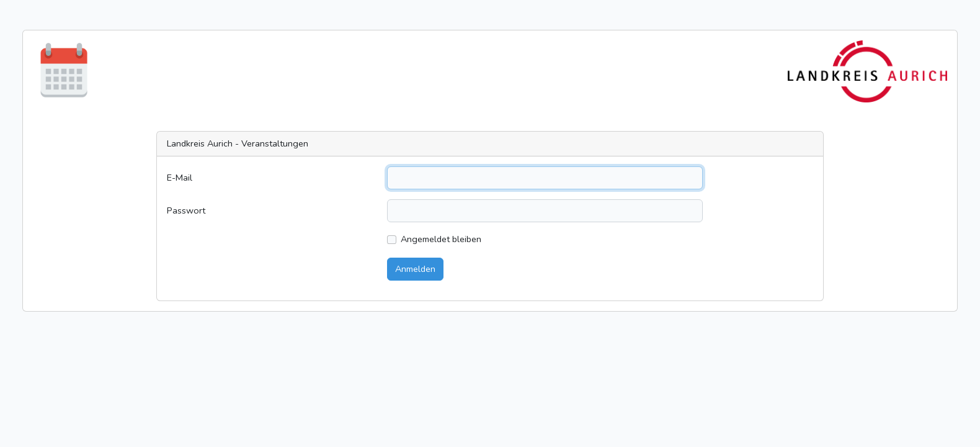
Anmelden (415, 269)
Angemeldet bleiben (441, 239)
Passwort (186, 210)
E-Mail (180, 178)
